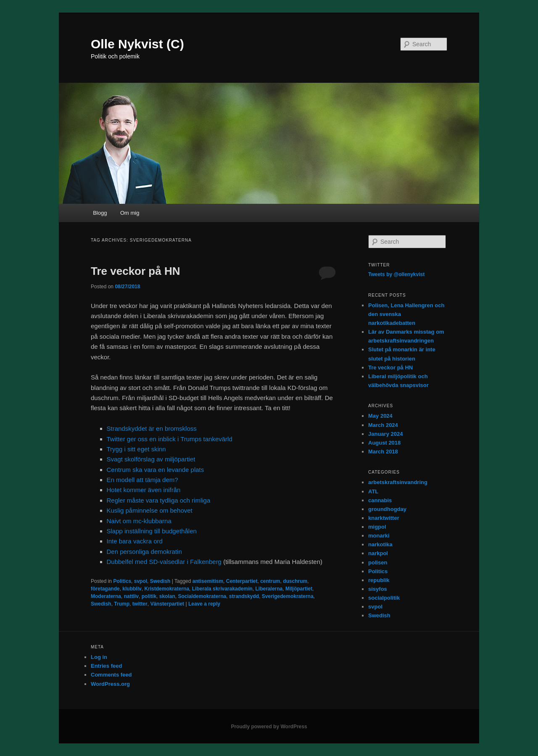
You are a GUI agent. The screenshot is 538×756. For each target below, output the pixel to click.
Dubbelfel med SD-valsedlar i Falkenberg (164, 562)
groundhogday (387, 509)
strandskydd (244, 596)
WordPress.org (110, 684)
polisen (378, 562)
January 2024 (385, 434)
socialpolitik (384, 598)
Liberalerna (269, 589)
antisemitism (208, 581)
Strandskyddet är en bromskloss (152, 428)
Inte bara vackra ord (135, 541)
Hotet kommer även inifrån (144, 490)
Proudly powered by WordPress (269, 727)
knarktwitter (384, 518)
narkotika (380, 544)
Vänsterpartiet (167, 604)
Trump (122, 604)
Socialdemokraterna (202, 596)
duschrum (295, 581)
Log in (99, 657)
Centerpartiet (242, 581)
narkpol (378, 553)
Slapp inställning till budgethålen (152, 531)
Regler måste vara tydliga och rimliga (159, 500)
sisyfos (378, 589)
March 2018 (383, 452)
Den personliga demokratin (144, 552)
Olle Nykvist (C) (137, 44)
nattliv (131, 596)
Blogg (100, 213)
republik (379, 580)
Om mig (130, 213)
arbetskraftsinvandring (398, 482)
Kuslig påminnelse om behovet (150, 510)
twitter (140, 604)
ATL (373, 491)
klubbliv (132, 589)
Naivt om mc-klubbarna (139, 521)
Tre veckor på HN (135, 271)
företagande (105, 589)
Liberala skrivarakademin (222, 589)
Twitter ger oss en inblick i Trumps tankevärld (170, 439)
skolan (167, 596)
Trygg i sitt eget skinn (136, 449)
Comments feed (111, 675)
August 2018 (384, 443)
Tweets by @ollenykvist (396, 274)
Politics (122, 581)
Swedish (160, 581)
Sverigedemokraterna (288, 596)
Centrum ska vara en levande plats (156, 470)
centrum (270, 581)
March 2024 (383, 425)
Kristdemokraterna (167, 589)
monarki (379, 536)
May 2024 (380, 416)
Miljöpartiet (299, 589)
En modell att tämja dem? (142, 480)
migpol (377, 527)
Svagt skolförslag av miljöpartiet (151, 459)
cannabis (380, 500)
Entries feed (106, 666)
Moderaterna (106, 596)
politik (149, 596)
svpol (141, 581)
